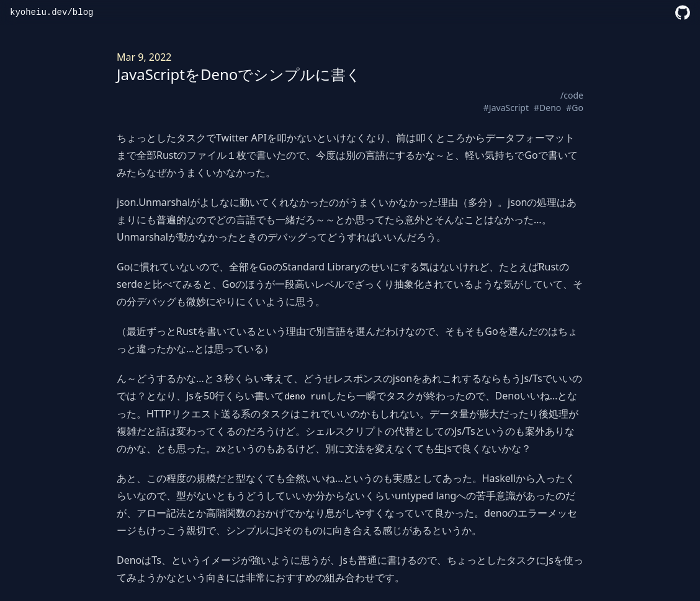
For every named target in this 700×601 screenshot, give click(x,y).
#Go (575, 108)
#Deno (547, 108)
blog (83, 12)
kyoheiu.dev (38, 12)
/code (572, 95)
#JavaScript (506, 108)
